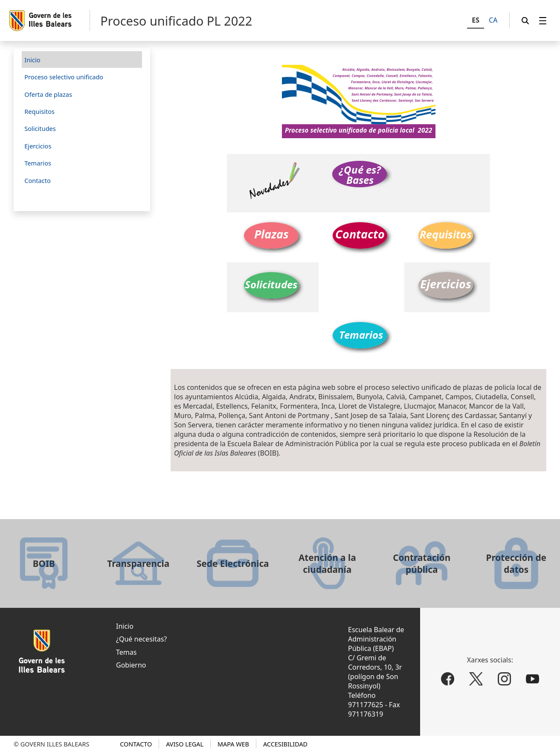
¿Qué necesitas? (141, 639)
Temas (126, 652)
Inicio (125, 626)
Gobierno (131, 665)
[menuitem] (543, 21)
